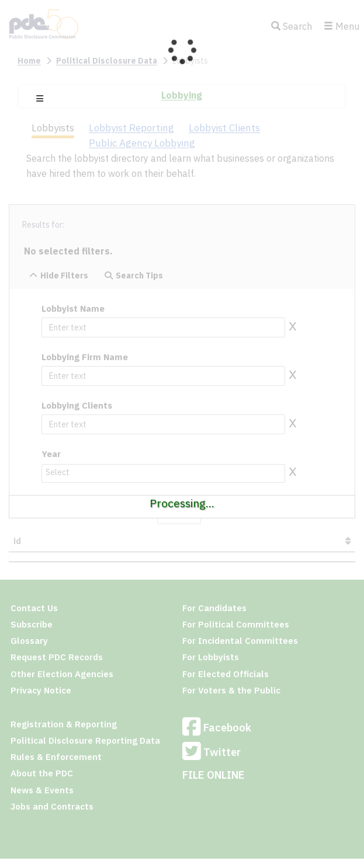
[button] (40, 99)
